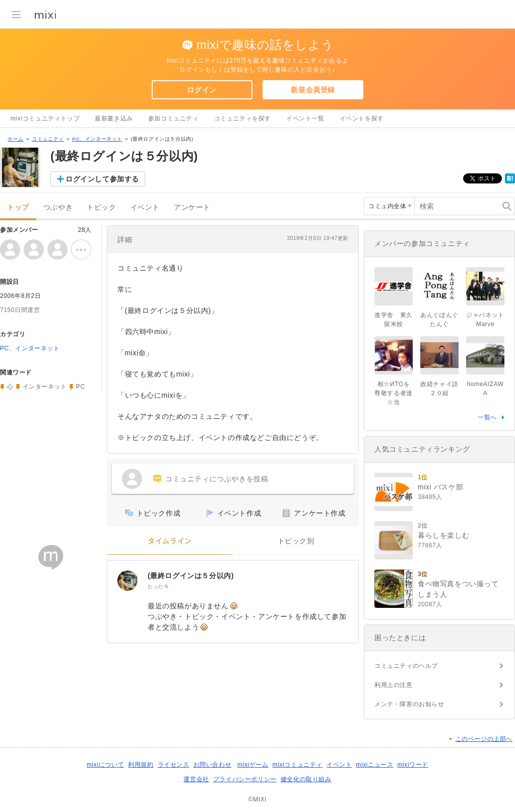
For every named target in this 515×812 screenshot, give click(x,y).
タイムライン (170, 541)
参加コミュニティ (174, 118)
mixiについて (105, 765)
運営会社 (196, 779)
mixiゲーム (253, 765)
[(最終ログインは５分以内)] (127, 581)
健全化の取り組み (306, 779)
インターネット (45, 387)
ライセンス (174, 765)
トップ (18, 207)
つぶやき (58, 207)
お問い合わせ (213, 765)
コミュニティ (48, 139)
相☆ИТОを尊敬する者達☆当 (394, 393)
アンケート (192, 207)
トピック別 (296, 541)
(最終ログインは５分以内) (191, 576)
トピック (101, 207)
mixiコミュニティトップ (45, 118)
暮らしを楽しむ (443, 535)
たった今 (158, 586)
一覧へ (487, 417)
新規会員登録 (313, 90)
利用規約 (141, 765)
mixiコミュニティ (298, 765)
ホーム (16, 139)
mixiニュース (374, 765)
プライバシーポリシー (245, 779)
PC (81, 387)
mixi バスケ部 (440, 487)
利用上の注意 (394, 685)
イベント (145, 207)
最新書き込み (114, 118)
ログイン (202, 90)
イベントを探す (362, 118)
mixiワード (413, 765)
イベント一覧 (305, 118)
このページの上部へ (484, 739)
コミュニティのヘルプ (406, 666)
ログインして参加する (102, 179)
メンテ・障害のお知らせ (409, 704)
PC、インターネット (97, 139)
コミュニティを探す (243, 118)
